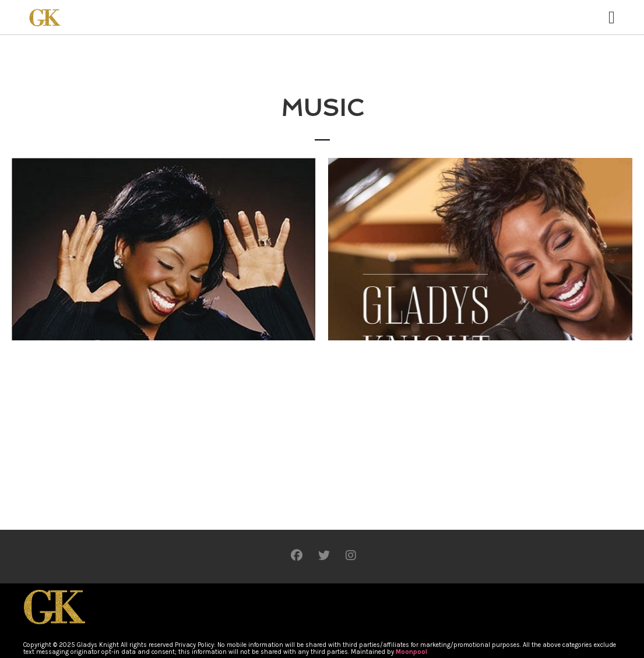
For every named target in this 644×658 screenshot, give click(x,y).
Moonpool (411, 652)
